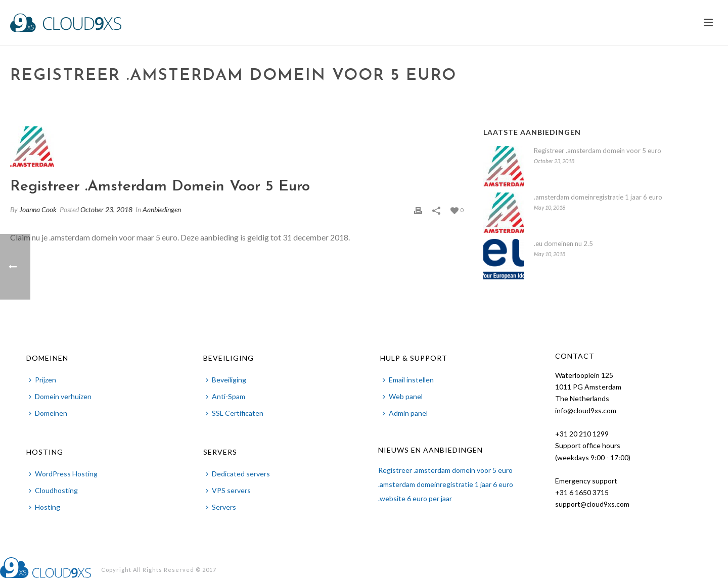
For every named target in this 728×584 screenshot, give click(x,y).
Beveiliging (226, 380)
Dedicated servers (238, 474)
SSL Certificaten (235, 413)
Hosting (44, 507)
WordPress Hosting (63, 474)
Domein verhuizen (60, 396)
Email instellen (408, 380)
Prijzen (42, 380)
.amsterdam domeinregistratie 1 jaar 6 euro (598, 197)
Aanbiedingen (162, 209)
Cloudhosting (53, 490)
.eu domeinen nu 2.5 (563, 244)
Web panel (403, 396)
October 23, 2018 (106, 209)
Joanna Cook (38, 209)
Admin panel (405, 413)
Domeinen (48, 413)
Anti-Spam (225, 396)
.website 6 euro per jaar (415, 498)
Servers (221, 507)
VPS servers (228, 490)
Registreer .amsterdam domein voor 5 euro (598, 151)
